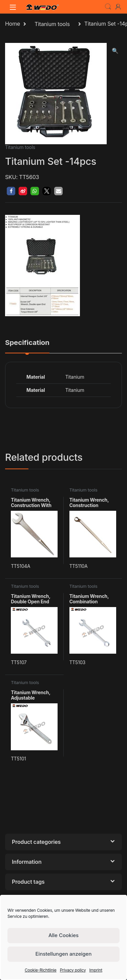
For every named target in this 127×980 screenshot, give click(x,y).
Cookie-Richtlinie (41, 970)
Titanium (75, 390)
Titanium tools (52, 24)
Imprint (96, 970)
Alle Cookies (63, 935)
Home (13, 24)
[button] (115, 51)
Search (108, 7)
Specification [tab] (27, 343)
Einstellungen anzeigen (64, 954)
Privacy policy (73, 970)
